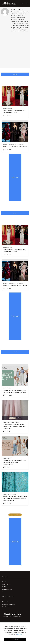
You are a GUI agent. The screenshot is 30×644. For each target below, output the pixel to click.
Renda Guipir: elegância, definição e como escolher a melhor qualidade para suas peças (15, 498)
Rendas (14, 494)
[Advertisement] (15, 52)
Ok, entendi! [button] (15, 639)
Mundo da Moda (8, 108)
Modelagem (5, 587)
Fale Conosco (6, 607)
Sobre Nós (5, 602)
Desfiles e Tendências (9, 144)
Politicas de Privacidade (9, 604)
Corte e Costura (7, 388)
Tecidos (18, 422)
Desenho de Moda (7, 589)
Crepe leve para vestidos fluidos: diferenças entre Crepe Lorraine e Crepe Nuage (14, 426)
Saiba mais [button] (19, 634)
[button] (22, 4)
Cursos (4, 592)
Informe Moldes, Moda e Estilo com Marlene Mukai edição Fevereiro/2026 (15, 462)
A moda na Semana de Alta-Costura (15, 147)
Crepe (14, 422)
